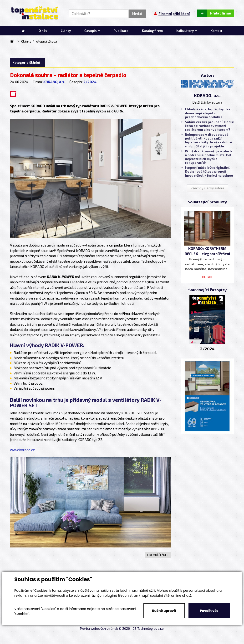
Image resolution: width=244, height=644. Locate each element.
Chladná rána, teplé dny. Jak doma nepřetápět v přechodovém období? (206, 113)
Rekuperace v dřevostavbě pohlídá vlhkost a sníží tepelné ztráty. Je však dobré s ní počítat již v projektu (207, 140)
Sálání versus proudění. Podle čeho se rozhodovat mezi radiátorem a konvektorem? (208, 126)
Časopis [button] (92, 31)
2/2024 (90, 82)
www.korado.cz (22, 450)
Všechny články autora (207, 188)
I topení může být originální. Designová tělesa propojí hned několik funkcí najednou (207, 171)
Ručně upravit (164, 611)
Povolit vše (209, 611)
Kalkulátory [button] (187, 31)
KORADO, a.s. (54, 82)
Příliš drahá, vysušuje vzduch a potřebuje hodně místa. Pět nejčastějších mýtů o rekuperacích (207, 157)
